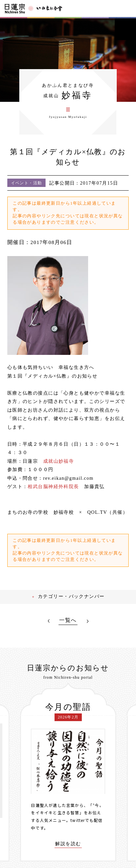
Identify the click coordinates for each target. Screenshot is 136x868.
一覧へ (68, 620)
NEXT (88, 621)
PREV (48, 621)
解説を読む (68, 844)
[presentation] (15, 772)
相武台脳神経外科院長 (53, 486)
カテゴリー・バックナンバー (72, 596)
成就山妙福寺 (59, 461)
